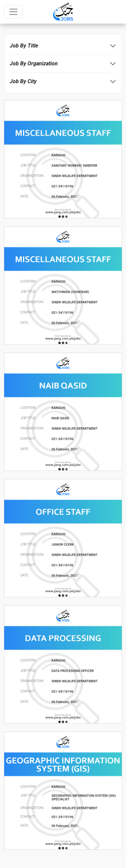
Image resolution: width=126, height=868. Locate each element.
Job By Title (24, 46)
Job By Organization (34, 63)
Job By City (23, 81)
